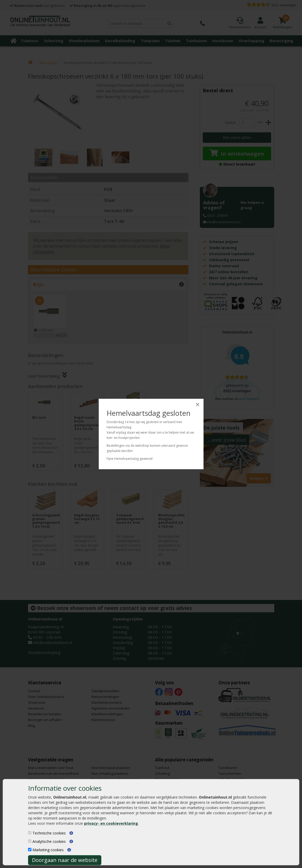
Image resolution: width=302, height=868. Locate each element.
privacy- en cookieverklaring (111, 823)
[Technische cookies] (30, 833)
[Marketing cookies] (30, 850)
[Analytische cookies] (30, 841)
